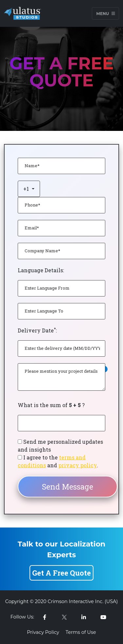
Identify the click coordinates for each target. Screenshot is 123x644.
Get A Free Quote (61, 573)
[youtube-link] (103, 617)
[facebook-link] (45, 617)
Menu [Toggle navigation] (105, 13)
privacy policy (78, 465)
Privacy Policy (43, 632)
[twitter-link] (64, 617)
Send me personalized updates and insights (60, 446)
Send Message (68, 487)
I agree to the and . (58, 461)
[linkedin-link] (84, 617)
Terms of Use (81, 632)
